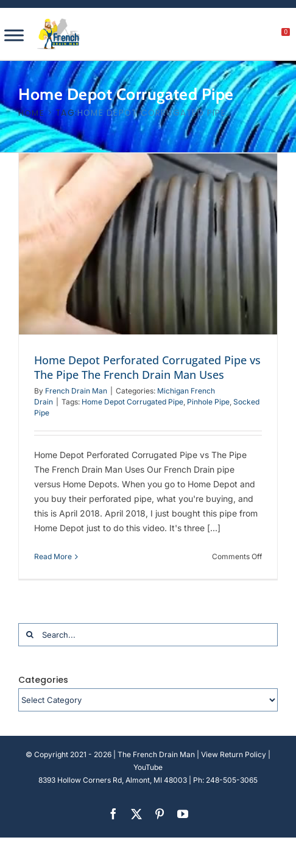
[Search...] (148, 635)
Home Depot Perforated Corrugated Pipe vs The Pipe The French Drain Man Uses (147, 367)
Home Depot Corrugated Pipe (132, 402)
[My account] (245, 35)
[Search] (30, 635)
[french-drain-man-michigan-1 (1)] (58, 22)
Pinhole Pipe (208, 402)
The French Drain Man (156, 754)
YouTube (148, 767)
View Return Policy (234, 754)
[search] (218, 35)
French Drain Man (76, 391)
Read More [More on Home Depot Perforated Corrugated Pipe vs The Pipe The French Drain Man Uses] (53, 556)
